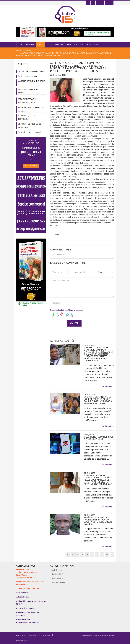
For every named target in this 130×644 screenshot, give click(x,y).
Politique (30, 45)
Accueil (21, 45)
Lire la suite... (107, 386)
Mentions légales (58, 582)
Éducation (79, 45)
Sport (69, 45)
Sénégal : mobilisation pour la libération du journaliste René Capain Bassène (98, 521)
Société (40, 45)
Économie (60, 45)
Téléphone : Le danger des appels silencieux (99, 438)
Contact (98, 45)
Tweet (56, 235)
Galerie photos (58, 570)
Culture (49, 45)
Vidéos (89, 45)
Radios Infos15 (58, 574)
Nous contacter (31, 166)
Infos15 (111, 635)
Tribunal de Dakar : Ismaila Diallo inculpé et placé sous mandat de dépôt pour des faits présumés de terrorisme (98, 480)
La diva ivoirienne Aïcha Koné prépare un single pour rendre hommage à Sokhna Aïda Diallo (98, 400)
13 (107, 554)
